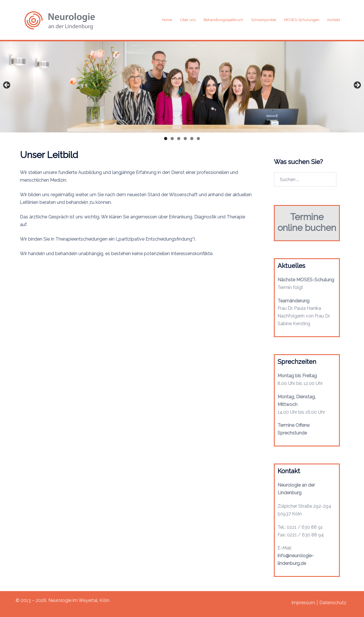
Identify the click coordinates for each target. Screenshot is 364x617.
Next (357, 85)
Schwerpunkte (264, 20)
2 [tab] (172, 139)
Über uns (188, 20)
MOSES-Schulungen (302, 20)
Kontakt (334, 20)
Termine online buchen (307, 222)
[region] (182, 86)
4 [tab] (185, 139)
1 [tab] (166, 139)
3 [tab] (179, 139)
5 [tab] (192, 139)
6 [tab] (198, 139)
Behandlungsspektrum (223, 20)
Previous (7, 85)
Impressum (303, 603)
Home (167, 20)
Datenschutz (333, 603)
